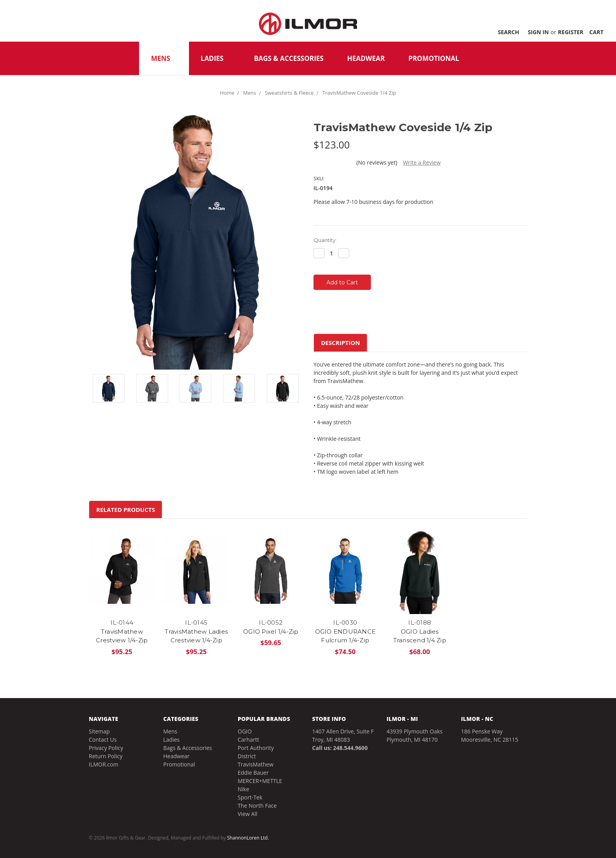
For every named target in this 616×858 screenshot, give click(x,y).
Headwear (366, 58)
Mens (164, 58)
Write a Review (422, 162)
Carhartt (248, 740)
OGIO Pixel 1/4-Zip (271, 632)
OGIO (245, 731)
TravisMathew (256, 764)
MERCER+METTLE (260, 781)
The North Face (257, 806)
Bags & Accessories (289, 58)
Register (571, 32)
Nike (243, 789)
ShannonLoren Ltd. (248, 838)
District (247, 756)
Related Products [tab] (126, 510)
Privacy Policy (106, 748)
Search (508, 32)
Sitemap (99, 731)
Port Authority (256, 748)
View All (247, 814)
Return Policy (106, 756)
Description (340, 343)
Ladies (216, 58)
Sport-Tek (250, 797)
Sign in (538, 32)
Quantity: (325, 240)
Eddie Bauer (253, 773)
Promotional (434, 58)
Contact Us (103, 740)
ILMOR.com (104, 764)
